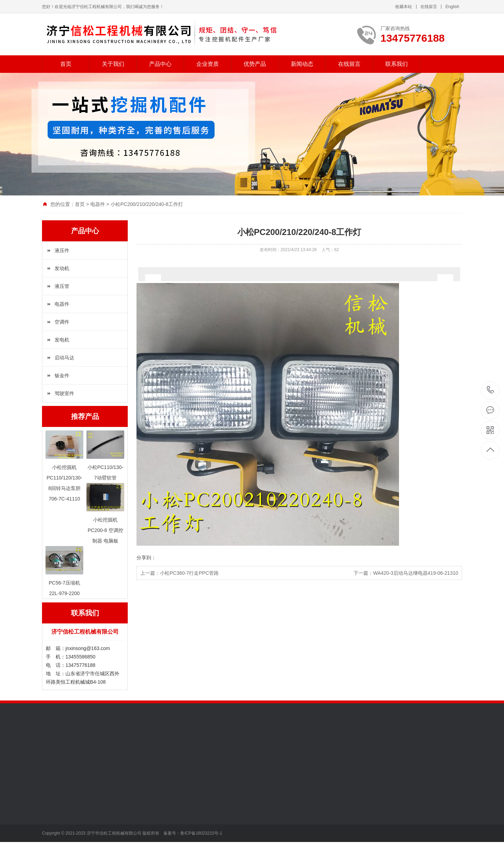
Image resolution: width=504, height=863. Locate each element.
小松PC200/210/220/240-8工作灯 (147, 204)
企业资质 (208, 64)
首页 (66, 64)
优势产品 (255, 64)
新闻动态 (302, 64)
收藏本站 (404, 7)
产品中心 (160, 64)
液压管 (62, 286)
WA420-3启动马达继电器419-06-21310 (416, 573)
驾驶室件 (64, 393)
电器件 (98, 204)
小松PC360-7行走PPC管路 (189, 573)
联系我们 (397, 64)
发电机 (62, 340)
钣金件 (62, 375)
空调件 (62, 322)
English (452, 7)
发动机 (62, 268)
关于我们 (113, 64)
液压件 (62, 250)
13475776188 (491, 390)
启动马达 (64, 358)
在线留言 (429, 7)
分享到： (146, 558)
